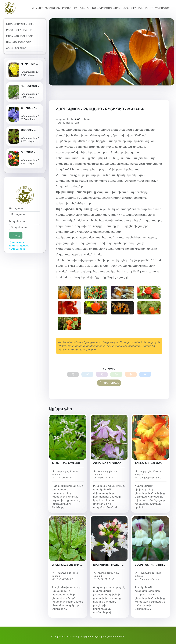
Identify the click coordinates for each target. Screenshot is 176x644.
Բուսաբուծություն (76, 8)
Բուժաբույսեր (161, 8)
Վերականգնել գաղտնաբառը (19, 247)
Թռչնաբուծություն (46, 8)
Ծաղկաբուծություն (106, 8)
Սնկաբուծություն (135, 8)
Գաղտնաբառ (18, 221)
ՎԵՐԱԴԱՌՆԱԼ (109, 383)
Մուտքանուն (17, 208)
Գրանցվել (17, 242)
